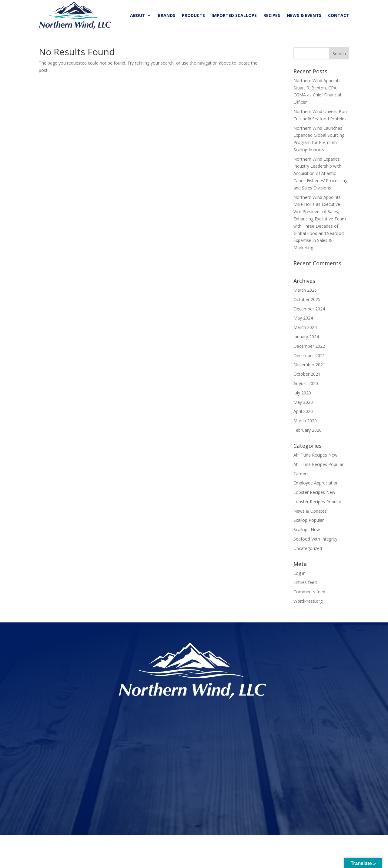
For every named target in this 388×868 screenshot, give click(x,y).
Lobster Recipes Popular (317, 503)
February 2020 (308, 432)
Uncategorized (308, 550)
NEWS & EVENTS (304, 15)
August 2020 (306, 385)
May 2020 (303, 404)
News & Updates (310, 513)
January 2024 (306, 338)
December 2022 (309, 348)
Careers (301, 475)
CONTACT (339, 15)
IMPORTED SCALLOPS (234, 15)
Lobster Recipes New (314, 494)
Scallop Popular (309, 522)
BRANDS (167, 15)
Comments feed (309, 593)
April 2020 (303, 413)
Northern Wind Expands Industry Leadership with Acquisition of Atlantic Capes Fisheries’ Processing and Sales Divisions (320, 175)
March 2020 (305, 422)
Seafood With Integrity (315, 540)
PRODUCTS (193, 15)
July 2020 (302, 394)
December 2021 (309, 357)
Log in (299, 575)
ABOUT (138, 15)
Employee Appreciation (316, 484)
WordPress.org (308, 603)
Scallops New (307, 531)
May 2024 (303, 319)
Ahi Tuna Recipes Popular (318, 466)
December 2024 (309, 310)
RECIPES (272, 15)
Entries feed (305, 584)
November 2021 (309, 366)
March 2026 (305, 292)
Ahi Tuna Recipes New (315, 456)
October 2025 (307, 301)
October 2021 (307, 375)
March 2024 (305, 329)
